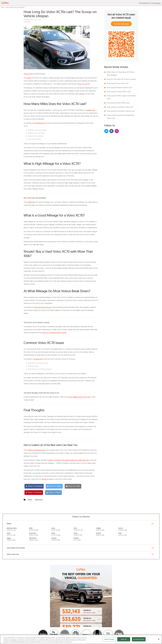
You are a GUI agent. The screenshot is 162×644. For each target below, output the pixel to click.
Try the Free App (121, 24)
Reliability (28, 22)
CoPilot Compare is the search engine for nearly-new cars (68, 460)
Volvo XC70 (39, 500)
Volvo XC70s (82, 84)
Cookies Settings (109, 639)
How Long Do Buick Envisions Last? (119, 87)
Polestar (77, 539)
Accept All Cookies (139, 639)
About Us (45, 479)
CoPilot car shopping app (36, 450)
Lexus (56, 529)
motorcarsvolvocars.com (43, 307)
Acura (11, 534)
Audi (78, 529)
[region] (81, 639)
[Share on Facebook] (34, 486)
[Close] (159, 639)
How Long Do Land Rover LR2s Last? (120, 107)
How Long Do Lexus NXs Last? (118, 83)
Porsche (100, 534)
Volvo (29, 78)
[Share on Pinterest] (34, 493)
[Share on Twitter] (54, 486)
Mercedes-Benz (12, 529)
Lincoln (123, 529)
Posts (3, 7)
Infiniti (56, 534)
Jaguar (11, 539)
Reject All (124, 639)
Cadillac (100, 529)
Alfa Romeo (33, 539)
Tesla (123, 534)
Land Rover (34, 534)
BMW (34, 529)
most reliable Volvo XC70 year (79, 397)
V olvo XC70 (28, 74)
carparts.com (90, 110)
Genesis (56, 539)
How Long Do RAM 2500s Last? (118, 103)
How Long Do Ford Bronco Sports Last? (121, 111)
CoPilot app (31, 202)
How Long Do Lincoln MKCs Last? (119, 91)
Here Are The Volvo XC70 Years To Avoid (121, 79)
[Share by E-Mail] (73, 486)
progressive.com (40, 123)
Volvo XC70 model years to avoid (54, 333)
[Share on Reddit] (53, 493)
